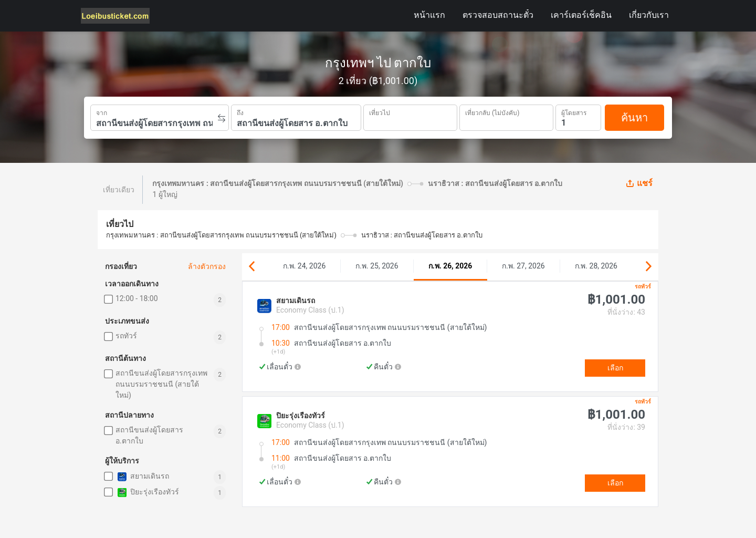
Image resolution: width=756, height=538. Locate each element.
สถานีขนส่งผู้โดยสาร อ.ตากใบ (149, 435)
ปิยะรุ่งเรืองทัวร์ (147, 493)
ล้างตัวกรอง (207, 266)
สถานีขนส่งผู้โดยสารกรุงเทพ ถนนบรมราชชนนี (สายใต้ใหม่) (161, 384)
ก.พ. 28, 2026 (596, 266)
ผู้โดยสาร (574, 112)
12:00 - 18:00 (137, 298)
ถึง (240, 112)
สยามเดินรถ (142, 477)
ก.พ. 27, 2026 (523, 266)
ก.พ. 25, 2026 (377, 266)
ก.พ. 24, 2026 (304, 266)
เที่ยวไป (380, 112)
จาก (102, 112)
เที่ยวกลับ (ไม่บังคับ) (492, 112)
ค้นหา (634, 118)
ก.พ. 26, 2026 (450, 266)
